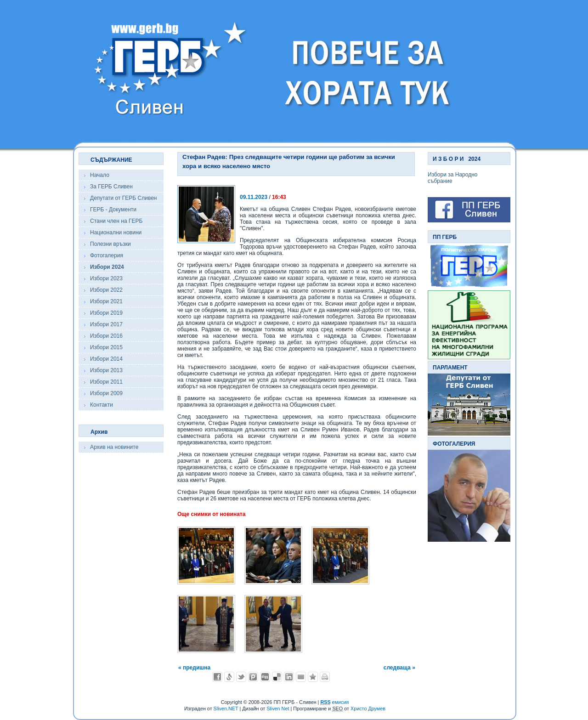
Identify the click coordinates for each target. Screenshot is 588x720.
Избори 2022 (106, 290)
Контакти (102, 405)
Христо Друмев (368, 709)
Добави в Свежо (229, 677)
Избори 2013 (106, 370)
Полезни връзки (110, 244)
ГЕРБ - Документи (113, 210)
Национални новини (116, 232)
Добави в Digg (265, 677)
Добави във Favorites (313, 677)
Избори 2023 (106, 278)
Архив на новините (114, 447)
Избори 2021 (106, 301)
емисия (334, 702)
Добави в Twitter (241, 677)
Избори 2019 (106, 313)
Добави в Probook (253, 677)
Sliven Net (278, 709)
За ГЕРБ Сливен (111, 187)
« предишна (194, 668)
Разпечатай (325, 677)
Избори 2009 (106, 393)
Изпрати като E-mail (301, 677)
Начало (100, 175)
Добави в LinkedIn (289, 677)
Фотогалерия (107, 255)
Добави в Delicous (277, 677)
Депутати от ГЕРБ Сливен (123, 198)
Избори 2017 (106, 324)
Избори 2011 (106, 382)
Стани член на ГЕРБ (116, 221)
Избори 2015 (106, 347)
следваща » (399, 668)
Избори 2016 (106, 336)
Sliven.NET (226, 709)
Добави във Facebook (217, 677)
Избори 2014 (106, 359)
